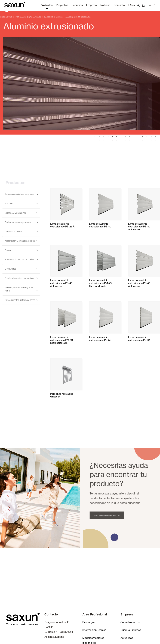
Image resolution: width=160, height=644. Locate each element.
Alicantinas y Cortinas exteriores (20, 241)
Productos (47, 5)
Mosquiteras (10, 269)
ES (152, 5)
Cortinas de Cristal (13, 232)
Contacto (119, 5)
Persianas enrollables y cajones (19, 194)
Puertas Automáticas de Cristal (19, 259)
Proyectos (62, 5)
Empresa (91, 5)
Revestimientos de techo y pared (20, 300)
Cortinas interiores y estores (18, 222)
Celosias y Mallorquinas (15, 213)
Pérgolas (9, 204)
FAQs (132, 5)
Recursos (77, 5)
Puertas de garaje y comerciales (20, 278)
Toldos (8, 250)
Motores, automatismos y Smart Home (20, 289)
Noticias (105, 5)
